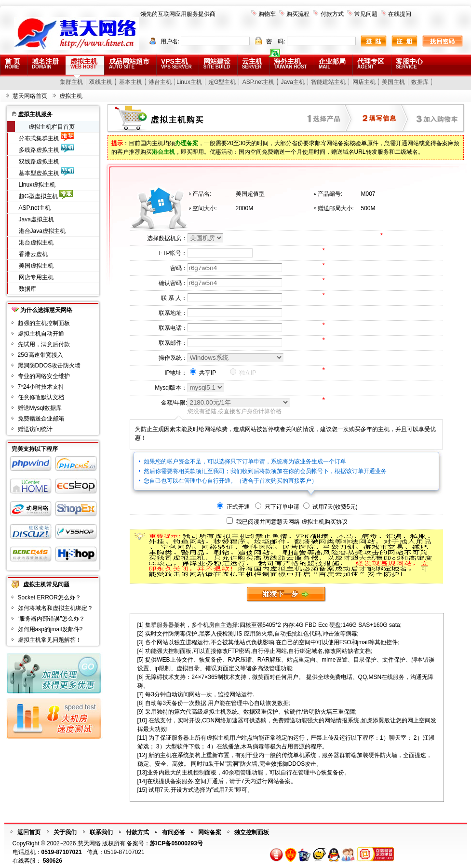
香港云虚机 (33, 254)
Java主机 (293, 82)
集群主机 (71, 82)
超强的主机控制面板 (44, 323)
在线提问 (400, 14)
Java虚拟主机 (36, 219)
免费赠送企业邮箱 (41, 419)
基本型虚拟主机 (39, 173)
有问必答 (174, 832)
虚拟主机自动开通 (41, 334)
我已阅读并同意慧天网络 (268, 522)
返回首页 (29, 832)
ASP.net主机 (258, 82)
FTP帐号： (173, 253)
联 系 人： (174, 298)
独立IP (243, 373)
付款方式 (332, 14)
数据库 (420, 82)
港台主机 (160, 82)
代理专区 (371, 63)
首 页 (13, 63)
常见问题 (366, 14)
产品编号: (330, 194)
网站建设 (217, 63)
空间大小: (205, 208)
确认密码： (173, 283)
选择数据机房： (167, 238)
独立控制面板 (252, 832)
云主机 (252, 63)
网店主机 (364, 82)
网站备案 (210, 832)
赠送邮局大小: (336, 208)
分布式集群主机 (39, 138)
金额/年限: (174, 403)
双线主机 (101, 82)
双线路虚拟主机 (39, 162)
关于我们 (65, 832)
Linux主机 (189, 82)
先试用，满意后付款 (44, 344)
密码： (179, 268)
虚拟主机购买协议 (324, 522)
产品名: (202, 194)
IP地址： (176, 373)
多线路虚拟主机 (39, 150)
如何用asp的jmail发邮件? (50, 629)
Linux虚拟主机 (37, 185)
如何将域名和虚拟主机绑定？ (55, 608)
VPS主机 (176, 63)
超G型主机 (222, 82)
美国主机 (393, 82)
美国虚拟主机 (36, 266)
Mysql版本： (171, 388)
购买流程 (298, 14)
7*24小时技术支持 (41, 387)
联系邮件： (173, 343)
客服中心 (409, 63)
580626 (53, 861)
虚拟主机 (84, 63)
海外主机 (290, 63)
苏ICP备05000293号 (176, 843)
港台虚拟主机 (36, 243)
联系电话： (173, 328)
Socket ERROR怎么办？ (49, 597)
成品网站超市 (129, 63)
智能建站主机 (328, 82)
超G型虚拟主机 (38, 196)
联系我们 (101, 832)
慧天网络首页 (30, 96)
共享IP (203, 373)
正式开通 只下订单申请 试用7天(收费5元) (287, 507)
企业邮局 (332, 63)
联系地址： (173, 313)
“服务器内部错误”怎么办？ (52, 619)
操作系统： (173, 358)
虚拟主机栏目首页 (52, 127)
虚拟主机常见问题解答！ (50, 640)
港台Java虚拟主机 (42, 231)
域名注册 (45, 63)
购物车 (267, 14)
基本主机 (131, 82)
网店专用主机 (36, 277)
